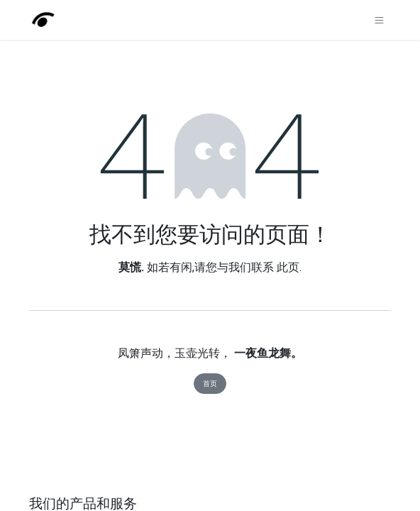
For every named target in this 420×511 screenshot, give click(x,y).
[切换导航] (379, 20)
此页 (288, 267)
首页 (210, 384)
